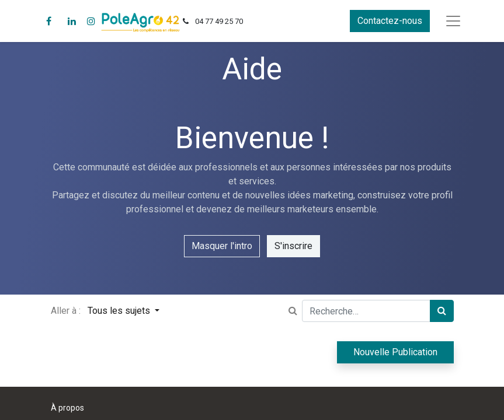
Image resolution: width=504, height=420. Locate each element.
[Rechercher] (442, 311)
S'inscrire (293, 246)
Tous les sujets (120, 311)
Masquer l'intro (222, 246)
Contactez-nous (390, 21)
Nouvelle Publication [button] (395, 352)
